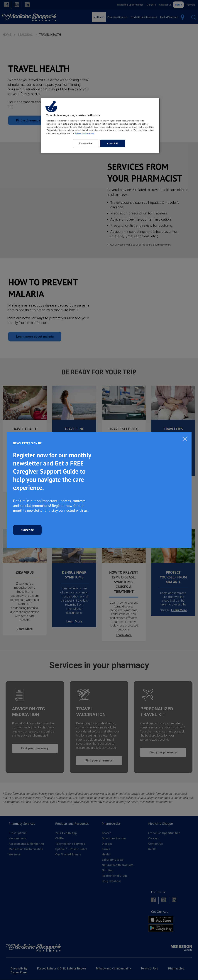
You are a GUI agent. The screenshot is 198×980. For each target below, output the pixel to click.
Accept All (113, 143)
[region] (100, 126)
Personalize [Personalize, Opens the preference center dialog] (86, 143)
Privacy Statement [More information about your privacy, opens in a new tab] (84, 133)
